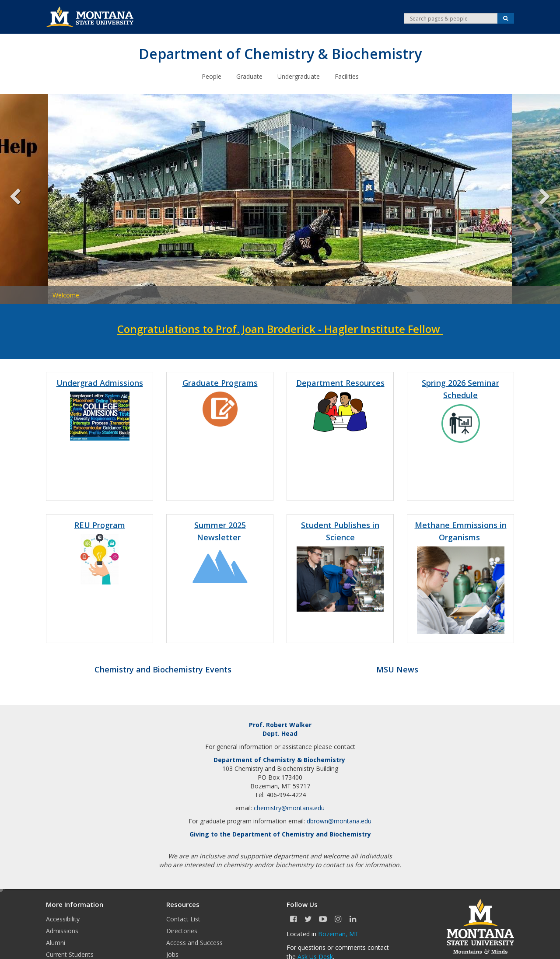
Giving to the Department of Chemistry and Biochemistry (280, 834)
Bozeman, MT (338, 933)
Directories (182, 930)
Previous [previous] (22, 199)
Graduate (249, 76)
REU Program (100, 525)
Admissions (62, 930)
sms (473, 537)
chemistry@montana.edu (289, 807)
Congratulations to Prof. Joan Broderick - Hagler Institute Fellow (280, 328)
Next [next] (538, 199)
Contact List (183, 919)
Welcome (66, 295)
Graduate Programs (220, 382)
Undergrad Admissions (100, 382)
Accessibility (63, 919)
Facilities (347, 76)
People (212, 76)
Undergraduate (299, 76)
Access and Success (194, 942)
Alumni (56, 942)
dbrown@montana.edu (339, 821)
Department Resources (340, 382)
